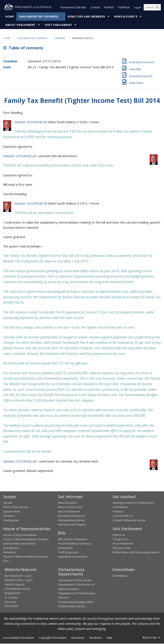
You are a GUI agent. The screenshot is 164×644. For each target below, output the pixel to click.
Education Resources (71, 516)
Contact (95, 8)
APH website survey (17, 589)
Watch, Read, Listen (70, 508)
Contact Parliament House (129, 521)
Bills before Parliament (72, 540)
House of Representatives (20, 535)
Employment (13, 594)
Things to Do (121, 540)
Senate (8, 503)
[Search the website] (152, 8)
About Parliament (20, 25)
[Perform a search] (158, 8)
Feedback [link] (95, 638)
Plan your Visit (122, 548)
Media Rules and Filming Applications (136, 553)
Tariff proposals (68, 553)
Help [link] (109, 638)
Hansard (60, 39)
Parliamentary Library (71, 521)
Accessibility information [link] (19, 638)
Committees (120, 576)
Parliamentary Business (39, 17)
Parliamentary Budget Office (76, 602)
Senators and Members (86, 17)
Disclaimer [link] (78, 638)
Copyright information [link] (53, 638)
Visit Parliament (59, 25)
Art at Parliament (123, 544)
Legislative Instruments (73, 557)
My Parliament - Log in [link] (18, 576)
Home (10, 17)
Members (9, 553)
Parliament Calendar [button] (73, 8)
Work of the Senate (16, 508)
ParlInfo (109, 8)
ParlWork (124, 8)
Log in (138, 8)
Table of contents (23, 48)
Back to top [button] (152, 638)
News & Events (126, 17)
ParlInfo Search (15, 585)
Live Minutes (11, 548)
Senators (9, 516)
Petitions (118, 512)
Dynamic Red (11, 512)
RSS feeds (11, 607)
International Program (72, 525)
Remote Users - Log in (19, 580)
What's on (119, 535)
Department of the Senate (75, 581)
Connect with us (123, 516)
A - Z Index (11, 598)
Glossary (10, 602)
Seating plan (11, 521)
